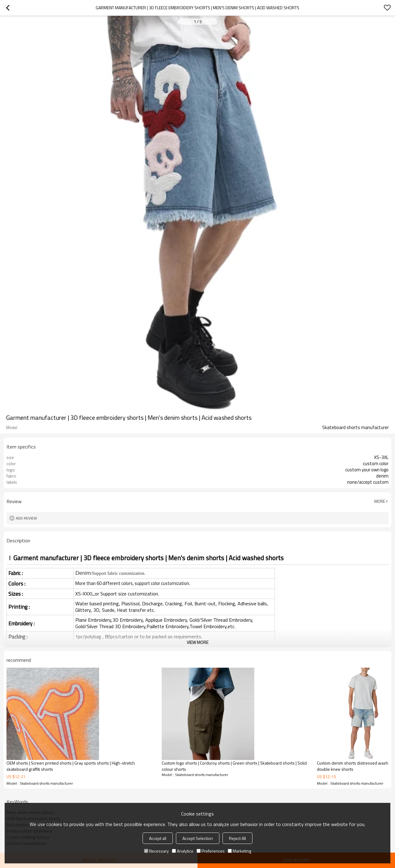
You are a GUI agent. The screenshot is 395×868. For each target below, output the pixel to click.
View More (197, 642)
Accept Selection (198, 838)
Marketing (239, 851)
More (380, 501)
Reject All (237, 838)
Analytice (183, 851)
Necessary (156, 851)
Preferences (211, 851)
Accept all (158, 838)
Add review (26, 518)
